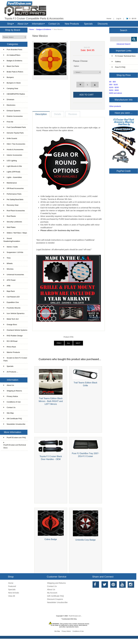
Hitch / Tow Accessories (14, 144)
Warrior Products (12, 352)
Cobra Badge (51, 539)
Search (124, 30)
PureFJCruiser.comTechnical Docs (15, 445)
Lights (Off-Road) (12, 172)
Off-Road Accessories (14, 188)
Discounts (103, 24)
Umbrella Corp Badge (86, 540)
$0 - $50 (112, 82)
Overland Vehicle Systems (15, 330)
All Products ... (11, 372)
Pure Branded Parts (13, 50)
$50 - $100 (113, 85)
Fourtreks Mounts (12, 308)
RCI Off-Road (10, 341)
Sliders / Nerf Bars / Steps (15, 233)
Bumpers (9, 77)
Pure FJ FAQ (119, 67)
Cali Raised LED (12, 297)
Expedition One (11, 302)
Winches (8, 269)
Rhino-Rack (10, 347)
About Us (22, 24)
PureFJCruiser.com (75, 616)
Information (38, 24)
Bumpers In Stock (12, 83)
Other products (115, 106)
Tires (7, 258)
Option (76, 66)
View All (12, 596)
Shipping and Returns (56, 583)
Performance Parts (12, 194)
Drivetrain (9, 100)
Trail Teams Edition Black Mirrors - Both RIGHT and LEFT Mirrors (51, 401)
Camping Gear (11, 88)
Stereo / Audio (11, 247)
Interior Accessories (13, 155)
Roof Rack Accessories (14, 211)
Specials (88, 24)
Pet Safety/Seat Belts (13, 199)
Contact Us (54, 24)
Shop (10, 24)
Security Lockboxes (13, 222)
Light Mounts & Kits (13, 166)
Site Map (9, 413)
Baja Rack (9, 291)
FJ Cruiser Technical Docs (124, 56)
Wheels (8, 263)
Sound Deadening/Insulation (12, 240)
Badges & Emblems (44, 29)
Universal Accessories (14, 275)
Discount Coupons (55, 599)
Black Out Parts (11, 66)
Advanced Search (123, 44)
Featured (12, 586)
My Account (52, 593)
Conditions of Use (12, 402)
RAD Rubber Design (13, 336)
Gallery (116, 62)
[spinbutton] (88, 85)
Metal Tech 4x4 (11, 319)
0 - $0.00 (131, 19)
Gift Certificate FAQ (13, 419)
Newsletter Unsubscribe (14, 424)
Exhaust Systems (12, 111)
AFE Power (10, 280)
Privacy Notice (11, 396)
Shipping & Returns (13, 391)
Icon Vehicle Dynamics (14, 313)
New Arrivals (14, 593)
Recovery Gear (11, 205)
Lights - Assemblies (13, 177)
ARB (7, 286)
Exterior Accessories (13, 116)
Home (109, 19)
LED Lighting (10, 161)
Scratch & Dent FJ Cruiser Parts (15, 359)
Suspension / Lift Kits (13, 252)
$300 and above (116, 93)
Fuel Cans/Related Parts (15, 127)
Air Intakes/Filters (12, 55)
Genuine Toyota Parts (14, 133)
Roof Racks (10, 216)
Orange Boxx (10, 325)
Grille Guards (10, 138)
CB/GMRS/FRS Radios (14, 94)
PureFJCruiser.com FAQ (15, 438)
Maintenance (10, 183)
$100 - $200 (114, 87)
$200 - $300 (114, 90)
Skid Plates (10, 227)
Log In (119, 19)
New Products (72, 24)
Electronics (9, 105)
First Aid (8, 122)
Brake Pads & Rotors (13, 72)
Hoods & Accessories (13, 150)
